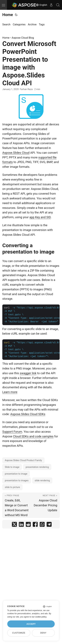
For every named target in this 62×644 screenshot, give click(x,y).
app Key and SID (40, 217)
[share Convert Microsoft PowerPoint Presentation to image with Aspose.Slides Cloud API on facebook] (35, 525)
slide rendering (42, 480)
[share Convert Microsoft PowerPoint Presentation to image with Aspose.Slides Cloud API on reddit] (28, 525)
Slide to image (12, 467)
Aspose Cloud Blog (23, 38)
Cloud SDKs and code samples (33, 436)
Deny (43, 633)
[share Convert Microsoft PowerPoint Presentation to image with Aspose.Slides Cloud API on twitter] (14, 525)
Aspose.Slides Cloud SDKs (28, 414)
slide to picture (12, 487)
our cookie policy (39, 617)
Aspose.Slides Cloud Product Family (23, 460)
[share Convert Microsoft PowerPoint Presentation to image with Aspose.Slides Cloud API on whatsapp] (42, 525)
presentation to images (17, 480)
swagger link (28, 373)
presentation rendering (37, 467)
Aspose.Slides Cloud (16, 153)
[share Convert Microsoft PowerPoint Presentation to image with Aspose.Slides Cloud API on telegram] (49, 525)
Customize (19, 633)
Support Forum (12, 432)
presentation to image (16, 474)
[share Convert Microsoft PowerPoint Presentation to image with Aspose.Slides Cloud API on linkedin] (21, 525)
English (41, 5)
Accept (31, 624)
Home (8, 15)
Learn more (10, 392)
